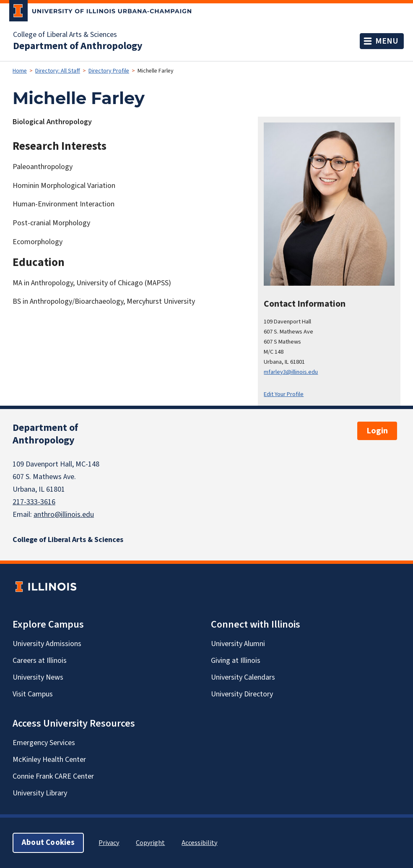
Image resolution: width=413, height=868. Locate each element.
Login (377, 431)
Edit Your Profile (284, 394)
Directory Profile (109, 71)
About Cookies (48, 843)
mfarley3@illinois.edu (291, 372)
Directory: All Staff (58, 71)
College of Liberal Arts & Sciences (65, 35)
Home (20, 71)
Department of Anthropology (78, 46)
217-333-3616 (34, 502)
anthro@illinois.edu (64, 515)
